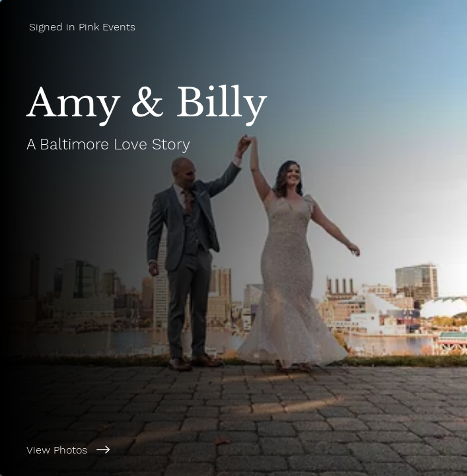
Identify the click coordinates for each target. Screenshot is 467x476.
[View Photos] (234, 450)
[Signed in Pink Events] (234, 27)
